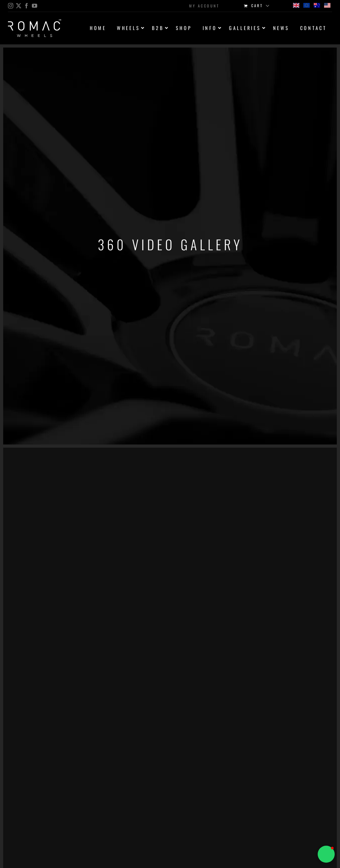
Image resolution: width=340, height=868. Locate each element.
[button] (326, 854)
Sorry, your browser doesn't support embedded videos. (40, 492)
